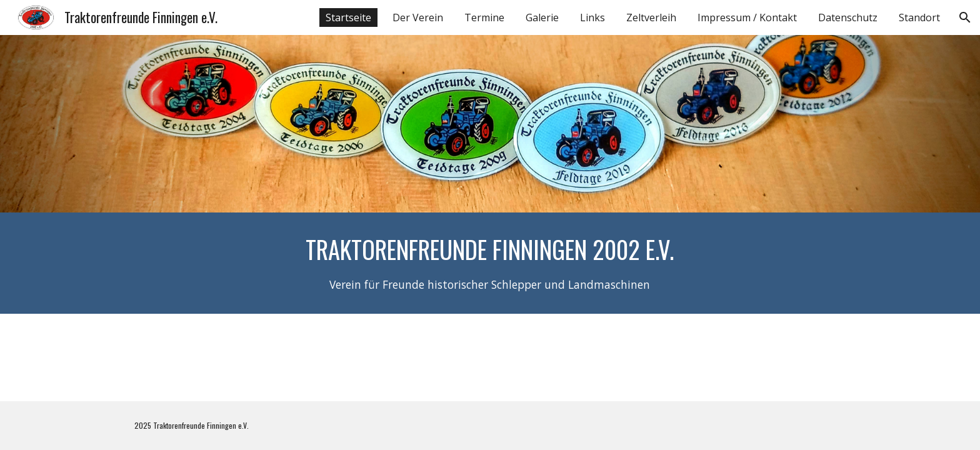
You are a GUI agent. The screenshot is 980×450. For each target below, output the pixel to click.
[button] (965, 17)
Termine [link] (484, 17)
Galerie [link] (542, 17)
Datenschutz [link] (848, 17)
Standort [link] (919, 17)
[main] (490, 263)
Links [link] (592, 17)
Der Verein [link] (418, 17)
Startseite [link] (348, 17)
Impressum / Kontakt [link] (747, 17)
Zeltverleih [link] (651, 17)
